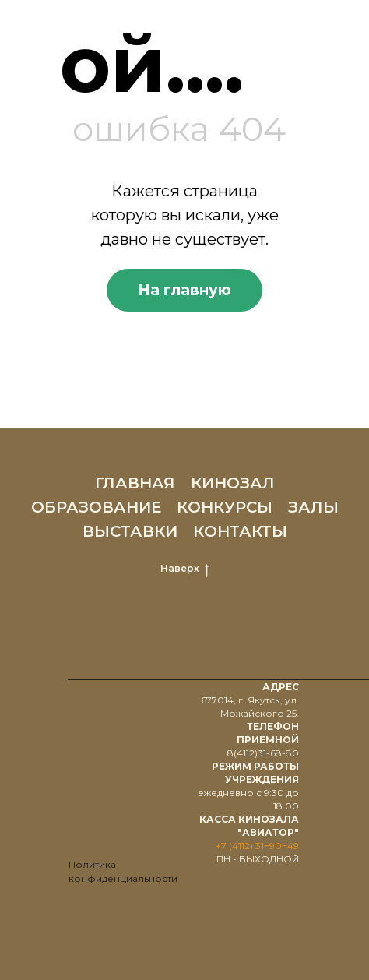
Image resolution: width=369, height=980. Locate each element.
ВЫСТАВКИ (130, 531)
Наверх (184, 569)
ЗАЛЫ (313, 507)
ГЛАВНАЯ (135, 483)
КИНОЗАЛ (233, 483)
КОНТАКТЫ (240, 531)
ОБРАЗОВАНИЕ (96, 507)
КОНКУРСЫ (225, 507)
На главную (184, 290)
